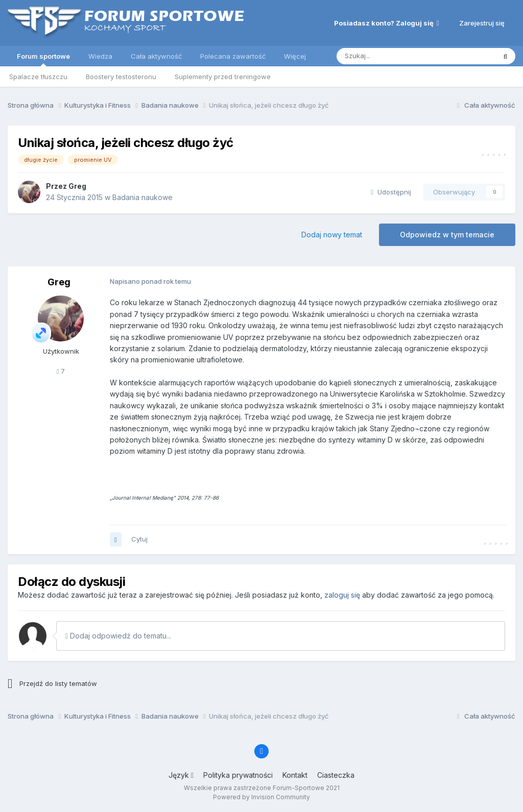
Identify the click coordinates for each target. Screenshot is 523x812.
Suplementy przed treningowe (223, 77)
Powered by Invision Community (261, 797)
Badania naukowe (142, 197)
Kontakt (295, 775)
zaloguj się (342, 595)
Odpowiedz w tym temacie (447, 235)
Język (181, 775)
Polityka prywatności (238, 775)
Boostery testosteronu (121, 77)
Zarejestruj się (482, 23)
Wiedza (100, 56)
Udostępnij (391, 192)
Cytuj (139, 539)
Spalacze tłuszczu (38, 77)
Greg (77, 186)
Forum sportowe (43, 59)
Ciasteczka (336, 775)
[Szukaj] (391, 56)
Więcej (295, 56)
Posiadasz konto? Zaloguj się (387, 23)
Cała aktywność (156, 56)
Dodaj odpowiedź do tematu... (118, 636)
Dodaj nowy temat (332, 235)
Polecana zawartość (233, 56)
